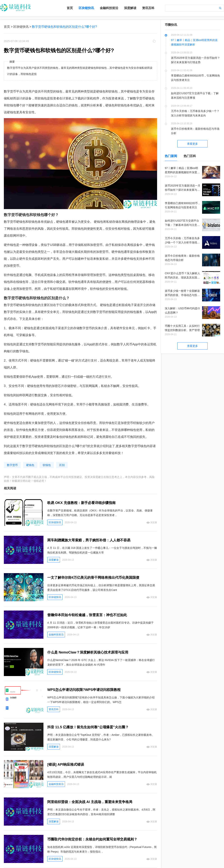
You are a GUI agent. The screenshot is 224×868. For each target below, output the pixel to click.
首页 (70, 8)
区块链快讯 (86, 8)
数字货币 (12, 465)
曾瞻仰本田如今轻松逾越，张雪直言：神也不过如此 (87, 615)
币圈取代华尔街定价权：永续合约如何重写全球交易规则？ (92, 839)
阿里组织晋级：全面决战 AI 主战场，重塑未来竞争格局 (90, 802)
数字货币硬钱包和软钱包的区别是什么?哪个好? (64, 27)
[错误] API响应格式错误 (66, 765)
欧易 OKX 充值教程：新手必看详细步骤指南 (81, 503)
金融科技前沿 (109, 8)
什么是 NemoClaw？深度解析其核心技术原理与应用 (88, 652)
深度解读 (130, 8)
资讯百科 (148, 8)
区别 (62, 465)
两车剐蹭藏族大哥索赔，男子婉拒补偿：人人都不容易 (89, 540)
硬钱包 (30, 465)
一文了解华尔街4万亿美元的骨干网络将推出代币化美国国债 (93, 578)
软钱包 (47, 465)
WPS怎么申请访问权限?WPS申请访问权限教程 (84, 690)
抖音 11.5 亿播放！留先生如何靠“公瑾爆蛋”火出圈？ (88, 727)
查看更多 (192, 144)
